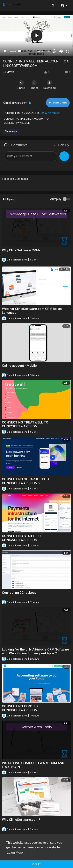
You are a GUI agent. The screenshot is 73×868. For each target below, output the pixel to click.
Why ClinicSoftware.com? (21, 820)
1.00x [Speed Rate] (48, 51)
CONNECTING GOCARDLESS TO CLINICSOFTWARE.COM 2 (26, 481)
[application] (36, 36)
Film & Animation (50, 113)
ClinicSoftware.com (17, 103)
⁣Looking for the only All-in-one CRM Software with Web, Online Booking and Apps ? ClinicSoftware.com (36, 653)
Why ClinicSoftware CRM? (21, 250)
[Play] (5, 51)
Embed (34, 85)
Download (50, 85)
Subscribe (58, 103)
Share (21, 85)
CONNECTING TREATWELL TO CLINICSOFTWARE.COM (25, 424)
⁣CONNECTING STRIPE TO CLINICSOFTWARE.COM (21, 538)
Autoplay (56, 199)
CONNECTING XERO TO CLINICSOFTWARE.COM (20, 708)
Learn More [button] (15, 853)
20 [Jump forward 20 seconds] (54, 51)
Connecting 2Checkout (19, 593)
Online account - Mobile (19, 366)
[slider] (27, 51)
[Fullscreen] (68, 51)
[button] (64, 5)
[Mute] (61, 51)
